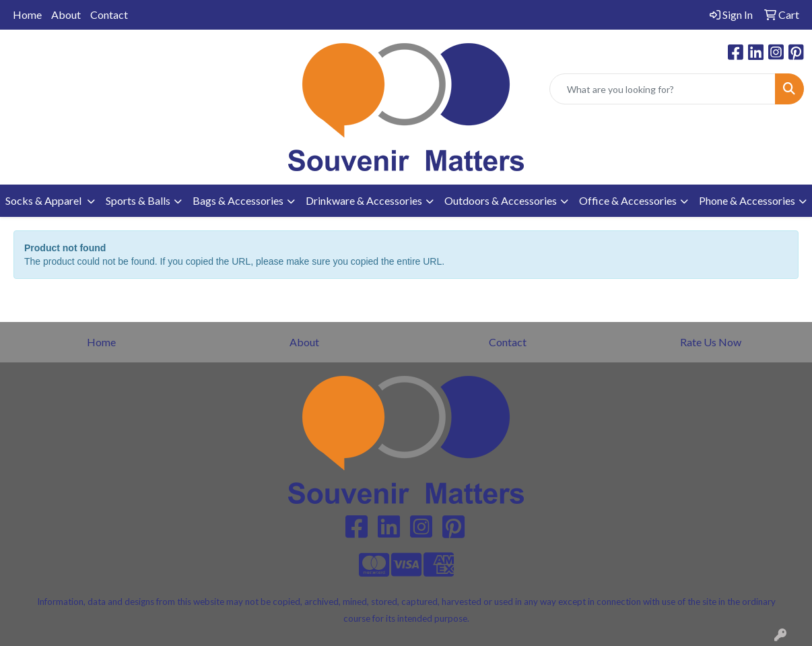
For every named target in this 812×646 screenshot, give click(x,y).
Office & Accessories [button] (628, 200)
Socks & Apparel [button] (44, 200)
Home (27, 14)
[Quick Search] (663, 89)
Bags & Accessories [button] (238, 200)
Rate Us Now (711, 342)
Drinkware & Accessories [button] (364, 200)
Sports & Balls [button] (138, 200)
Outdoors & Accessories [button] (501, 200)
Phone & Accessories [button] (747, 200)
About (66, 14)
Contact (109, 14)
